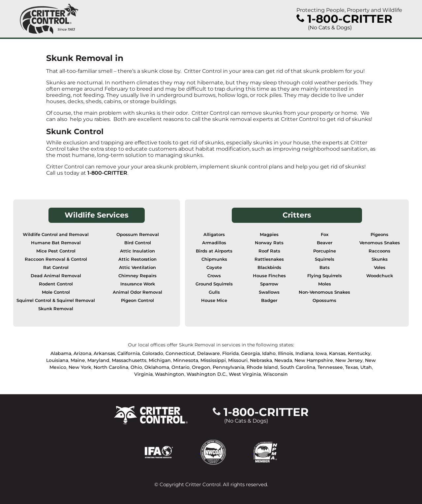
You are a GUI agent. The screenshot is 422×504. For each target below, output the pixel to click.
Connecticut (180, 353)
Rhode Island (262, 367)
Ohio (136, 367)
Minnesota (186, 360)
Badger (269, 300)
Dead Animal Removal (56, 276)
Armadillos (214, 243)
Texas (352, 367)
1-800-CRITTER (107, 173)
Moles (325, 284)
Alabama (61, 353)
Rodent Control (56, 284)
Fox (325, 235)
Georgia (250, 353)
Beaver (325, 243)
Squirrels (325, 259)
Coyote (214, 267)
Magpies (269, 235)
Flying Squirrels (325, 276)
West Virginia (245, 374)
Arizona (82, 353)
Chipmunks (214, 259)
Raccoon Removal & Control (56, 259)
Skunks (380, 259)
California (129, 353)
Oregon (201, 367)
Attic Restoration (137, 259)
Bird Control (138, 243)
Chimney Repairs (137, 276)
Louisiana (57, 360)
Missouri (238, 360)
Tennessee (330, 367)
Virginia (143, 374)
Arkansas (104, 353)
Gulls (214, 292)
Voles (380, 267)
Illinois (286, 353)
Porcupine (325, 251)
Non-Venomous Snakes (324, 292)
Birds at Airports (214, 251)
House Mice (214, 300)
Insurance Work (138, 284)
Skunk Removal (56, 309)
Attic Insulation (137, 251)
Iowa (321, 353)
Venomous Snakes (380, 243)
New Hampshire (314, 360)
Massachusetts (129, 360)
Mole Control (56, 292)
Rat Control (56, 267)
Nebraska (261, 360)
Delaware (209, 353)
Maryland (98, 360)
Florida (230, 353)
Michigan (160, 360)
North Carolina (111, 367)
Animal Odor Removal (137, 292)
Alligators (214, 235)
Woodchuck (380, 276)
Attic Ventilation (137, 267)
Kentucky (359, 353)
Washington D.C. (207, 374)
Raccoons (379, 251)
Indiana (304, 353)
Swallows (269, 292)
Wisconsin (275, 374)
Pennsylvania (228, 367)
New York (80, 367)
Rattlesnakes (269, 259)
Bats (325, 267)
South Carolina (298, 367)
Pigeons (379, 235)
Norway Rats (269, 243)
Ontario (181, 367)
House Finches (269, 276)
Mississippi (213, 360)
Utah (366, 367)
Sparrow (269, 284)
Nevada (283, 360)
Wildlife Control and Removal (56, 235)
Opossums (324, 300)
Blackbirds (269, 267)
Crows (214, 276)
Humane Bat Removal (56, 243)
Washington (170, 374)
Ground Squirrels (214, 284)
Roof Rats (269, 251)
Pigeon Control (137, 300)
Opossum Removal (138, 235)
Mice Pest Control (56, 251)
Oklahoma (157, 367)
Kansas (337, 353)
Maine (78, 360)
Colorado (153, 353)
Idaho (269, 353)
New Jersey (349, 360)
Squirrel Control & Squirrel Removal (56, 300)
